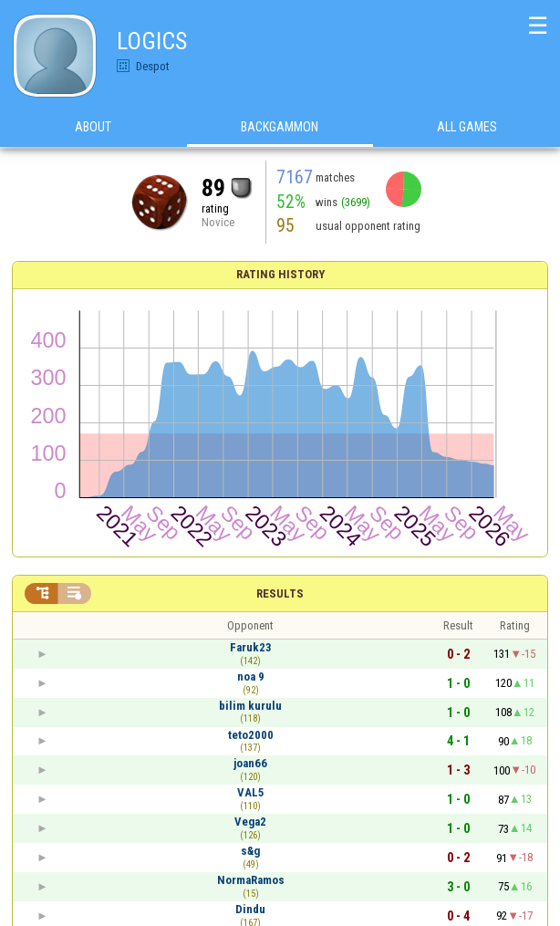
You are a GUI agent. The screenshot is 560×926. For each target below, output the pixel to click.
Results (280, 593)
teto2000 (251, 735)
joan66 (250, 763)
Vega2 (250, 822)
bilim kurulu (250, 706)
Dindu (250, 909)
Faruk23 (251, 647)
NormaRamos (251, 880)
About (93, 127)
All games (467, 127)
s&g (250, 851)
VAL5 (251, 792)
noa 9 (251, 676)
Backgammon (280, 127)
